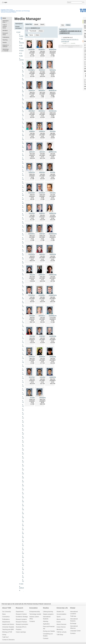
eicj (21, 45)
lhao (23, 299)
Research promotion (22, 624)
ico (21, 53)
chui (23, 112)
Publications (6, 37)
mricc (24, 346)
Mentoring (60, 629)
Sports (59, 617)
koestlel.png (42, 193)
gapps (22, 48)
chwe (24, 115)
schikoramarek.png (44, 275)
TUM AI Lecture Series (5, 26)
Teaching (5, 40)
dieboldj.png (32, 111)
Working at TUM (7, 632)
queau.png (42, 254)
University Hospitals (8, 627)
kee (23, 247)
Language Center (75, 631)
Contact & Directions (8, 640)
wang (24, 509)
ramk (24, 382)
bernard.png (53, 49)
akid (23, 64)
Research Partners (21, 622)
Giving (4, 635)
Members (5, 31)
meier (24, 326)
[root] (19, 32)
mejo (24, 334)
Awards (5, 42)
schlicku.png (53, 275)
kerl (23, 251)
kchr (23, 243)
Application (46, 624)
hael (23, 215)
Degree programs (48, 614)
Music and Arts (61, 619)
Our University (7, 612)
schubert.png (53, 295)
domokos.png (43, 111)
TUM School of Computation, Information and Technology (15, 11)
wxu (23, 545)
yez (23, 561)
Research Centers (21, 614)
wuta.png (42, 377)
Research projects (21, 619)
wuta (24, 541)
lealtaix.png (53, 213)
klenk (24, 259)
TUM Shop (60, 635)
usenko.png (53, 336)
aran (23, 72)
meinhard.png (32, 254)
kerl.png (53, 172)
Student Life (60, 612)
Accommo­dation (61, 614)
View (63, 25)
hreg (23, 235)
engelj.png (32, 131)
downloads (22, 43)
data (22, 39)
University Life (62, 608)
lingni (24, 303)
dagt (23, 131)
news (22, 584)
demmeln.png (43, 90)
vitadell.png (42, 357)
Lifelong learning (48, 612)
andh (24, 68)
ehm (23, 159)
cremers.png (32, 90)
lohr (23, 310)
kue (23, 279)
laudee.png (42, 213)
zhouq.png (42, 398)
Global (73, 608)
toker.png (32, 336)
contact (21, 36)
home (22, 50)
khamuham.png (33, 193)
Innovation (33, 608)
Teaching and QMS (8, 629)
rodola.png (53, 254)
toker (24, 478)
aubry (24, 76)
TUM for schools (62, 632)
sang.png (32, 275)
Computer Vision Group (7, 10)
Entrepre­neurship (35, 612)
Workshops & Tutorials (6, 50)
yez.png (32, 398)
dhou (24, 147)
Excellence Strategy (22, 617)
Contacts (32, 621)
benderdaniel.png (34, 49)
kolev (24, 271)
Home (4, 18)
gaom (24, 187)
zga (23, 569)
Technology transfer (35, 614)
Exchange (73, 623)
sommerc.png (43, 316)
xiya (23, 549)
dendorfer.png (53, 90)
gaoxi (24, 191)
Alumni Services (61, 624)
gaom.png (32, 152)
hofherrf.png (32, 172)
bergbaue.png (43, 49)
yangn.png (53, 377)
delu (23, 135)
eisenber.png (53, 111)
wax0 (24, 517)
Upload (36, 24)
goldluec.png (53, 152)
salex (24, 394)
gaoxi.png (42, 152)
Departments (6, 622)
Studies (46, 608)
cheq (24, 104)
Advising (46, 621)
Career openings (21, 632)
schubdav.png (43, 295)
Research (19, 608)
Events (59, 622)
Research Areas (5, 34)
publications (22, 588)
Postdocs (19, 629)
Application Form (6, 21)
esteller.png (42, 131)
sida (23, 434)
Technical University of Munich (8, 12)
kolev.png (53, 193)
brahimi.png (42, 70)
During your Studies (49, 631)
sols (23, 438)
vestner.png (32, 357)
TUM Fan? (5, 637)
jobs (22, 56)
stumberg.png (53, 316)
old (23, 362)
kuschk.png (32, 213)
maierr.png (42, 234)
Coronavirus (6, 617)
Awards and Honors (8, 624)
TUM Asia (73, 616)
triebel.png (42, 336)
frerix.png (53, 131)
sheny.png (32, 316)
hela (23, 227)
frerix (24, 183)
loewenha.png (33, 234)
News (4, 614)
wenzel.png (32, 377)
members (22, 60)
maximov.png (53, 234)
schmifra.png (32, 295)
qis (23, 374)
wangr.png (53, 357)
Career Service (61, 627)
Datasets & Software (6, 46)
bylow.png (53, 70)
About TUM (7, 608)
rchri (23, 386)
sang (24, 398)
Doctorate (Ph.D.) (21, 627)
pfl (23, 370)
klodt (24, 263)
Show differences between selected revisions (70, 46)
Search (42, 24)
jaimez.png (42, 172)
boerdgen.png (33, 70)
